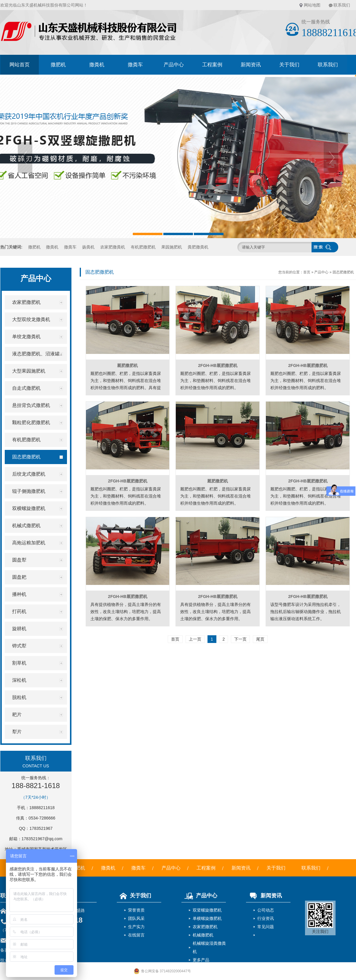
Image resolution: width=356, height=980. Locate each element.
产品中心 (174, 65)
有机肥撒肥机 (143, 247)
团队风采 (136, 918)
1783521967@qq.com (42, 839)
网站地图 (312, 5)
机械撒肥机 (203, 935)
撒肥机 (58, 65)
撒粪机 (97, 65)
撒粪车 (135, 65)
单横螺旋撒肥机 (207, 918)
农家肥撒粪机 (113, 247)
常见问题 (266, 927)
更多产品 (201, 960)
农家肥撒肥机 (205, 927)
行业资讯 (266, 918)
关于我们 (289, 65)
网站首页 (20, 65)
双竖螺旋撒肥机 (207, 910)
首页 (307, 272)
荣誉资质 (136, 910)
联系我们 (342, 5)
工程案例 (212, 65)
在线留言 (136, 935)
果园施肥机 (172, 247)
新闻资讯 (251, 65)
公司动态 (266, 910)
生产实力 (136, 927)
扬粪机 (88, 247)
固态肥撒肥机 (343, 272)
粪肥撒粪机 (198, 247)
